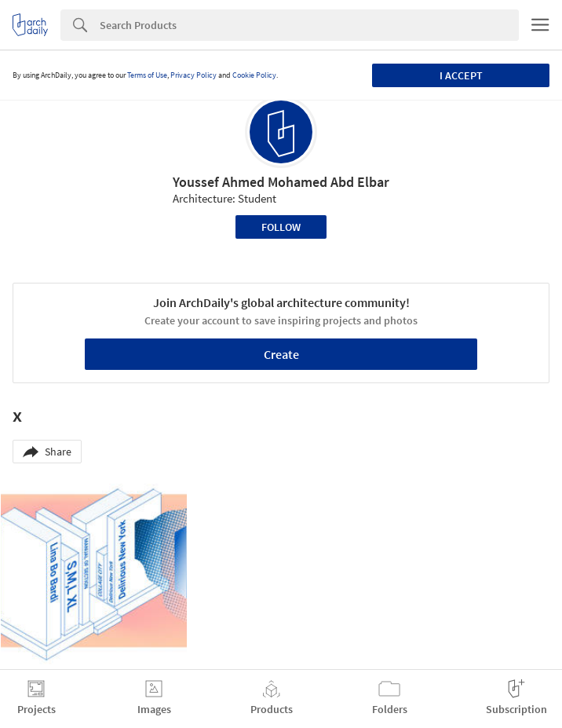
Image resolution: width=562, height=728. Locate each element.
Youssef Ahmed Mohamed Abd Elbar (281, 182)
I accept (461, 75)
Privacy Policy (193, 75)
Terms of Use (147, 75)
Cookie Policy (254, 75)
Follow (281, 227)
